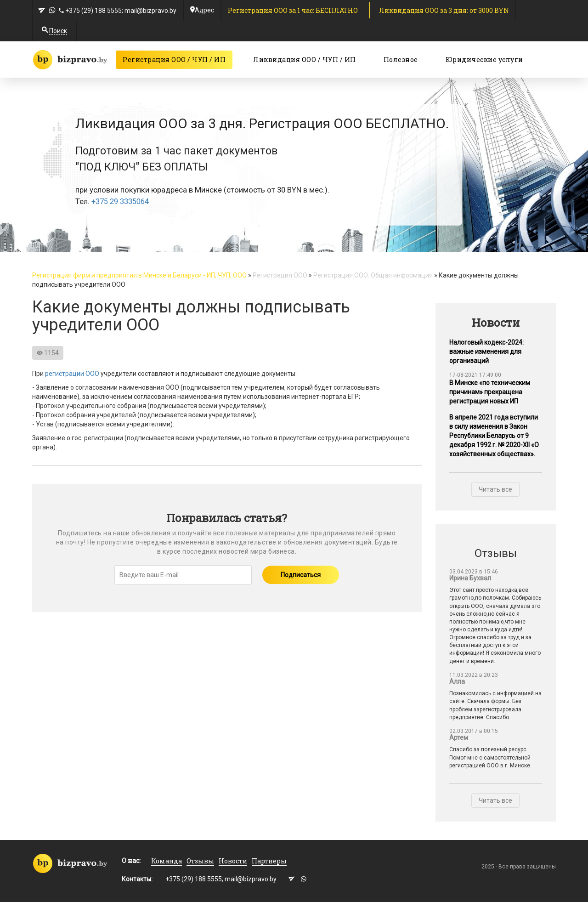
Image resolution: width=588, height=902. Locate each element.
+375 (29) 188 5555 (93, 11)
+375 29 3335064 (120, 201)
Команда (167, 861)
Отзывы (200, 861)
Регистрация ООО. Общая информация (373, 275)
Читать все (495, 489)
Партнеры (269, 861)
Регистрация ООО (280, 275)
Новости (233, 861)
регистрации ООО (72, 374)
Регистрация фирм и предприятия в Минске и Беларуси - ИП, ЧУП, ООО (139, 275)
